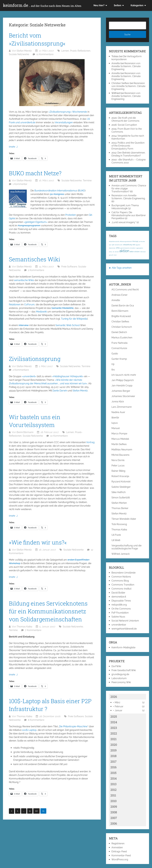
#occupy (135, 241)
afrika (118, 248)
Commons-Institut (121, 589)
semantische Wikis (24, 280)
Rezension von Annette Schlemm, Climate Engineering (126, 66)
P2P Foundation (120, 613)
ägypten (138, 245)
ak (114, 252)
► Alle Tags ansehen (120, 268)
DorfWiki (116, 666)
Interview (24, 325)
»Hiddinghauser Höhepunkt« (68, 376)
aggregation (140, 248)
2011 (113, 795)
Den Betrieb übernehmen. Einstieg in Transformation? (128, 154)
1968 (113, 245)
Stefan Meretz (24, 51)
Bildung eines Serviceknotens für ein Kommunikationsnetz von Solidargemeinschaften (48, 611)
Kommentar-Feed (121, 855)
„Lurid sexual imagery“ (124, 222)
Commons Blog (120, 581)
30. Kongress (57, 194)
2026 (114, 697)
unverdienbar (119, 625)
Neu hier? (99, 5)
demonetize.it (119, 597)
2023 (114, 728)
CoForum (29, 305)
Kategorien (137, 5)
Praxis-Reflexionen (80, 51)
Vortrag (90, 442)
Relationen (15, 305)
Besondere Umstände (123, 573)
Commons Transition (123, 585)
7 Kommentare (33, 630)
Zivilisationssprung (35, 359)
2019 (113, 750)
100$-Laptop (29, 730)
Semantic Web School (68, 325)
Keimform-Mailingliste (123, 647)
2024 (114, 722)
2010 (113, 801)
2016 (113, 767)
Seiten (118, 5)
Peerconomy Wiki (121, 682)
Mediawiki (41, 312)
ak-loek (117, 252)
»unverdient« (29, 376)
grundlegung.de (120, 674)
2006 (114, 823)
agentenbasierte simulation (128, 248)
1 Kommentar (20, 184)
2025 (114, 716)
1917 (110, 245)
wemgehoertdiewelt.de (124, 629)
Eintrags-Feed (119, 851)
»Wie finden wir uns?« (38, 542)
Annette (116, 63)
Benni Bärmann (25, 432)
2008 (114, 812)
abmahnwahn (119, 245)
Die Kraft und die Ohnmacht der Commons (125, 119)
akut (115, 255)
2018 (113, 756)
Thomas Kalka (24, 627)
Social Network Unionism (125, 621)
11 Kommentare (45, 54)
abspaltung (128, 245)
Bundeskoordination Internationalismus (56, 191)
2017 (113, 761)
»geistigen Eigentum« (36, 222)
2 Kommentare (36, 270)
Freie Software (69, 267)
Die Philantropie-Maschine (73, 726)
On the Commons (121, 609)
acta (134, 245)
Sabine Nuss (118, 617)
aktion (124, 251)
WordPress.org (120, 859)
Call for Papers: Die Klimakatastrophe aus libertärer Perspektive (129, 215)
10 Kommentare (59, 436)
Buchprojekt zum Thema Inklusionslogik (125, 207)
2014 (114, 778)
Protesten (71, 215)
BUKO (82, 191)
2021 (113, 739)
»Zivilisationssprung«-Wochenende (68, 112)
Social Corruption (127, 125)
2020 (114, 745)
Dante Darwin (60, 391)
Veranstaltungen (64, 122)
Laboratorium (119, 678)
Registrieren (118, 843)
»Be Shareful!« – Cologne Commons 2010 (129, 161)
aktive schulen (135, 252)
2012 (113, 790)
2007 (114, 818)
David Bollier (118, 593)
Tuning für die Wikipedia (74, 319)
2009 (114, 807)
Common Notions (121, 577)
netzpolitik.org (119, 605)
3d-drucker (142, 241)
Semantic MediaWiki (62, 308)
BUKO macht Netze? (35, 173)
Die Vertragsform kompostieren (127, 58)
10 (36, 811)
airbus (111, 252)
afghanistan (112, 248)
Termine (87, 181)
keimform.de (42, 5)
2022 (114, 733)
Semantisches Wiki (35, 259)
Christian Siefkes (120, 83)
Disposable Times (121, 601)
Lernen (65, 51)
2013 (113, 784)
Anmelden (117, 847)
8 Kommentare (36, 720)
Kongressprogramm (29, 226)
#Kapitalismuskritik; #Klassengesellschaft (120, 241)
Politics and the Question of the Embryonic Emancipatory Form (128, 146)
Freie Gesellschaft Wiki (124, 670)
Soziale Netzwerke (19, 54)
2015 (113, 773)
